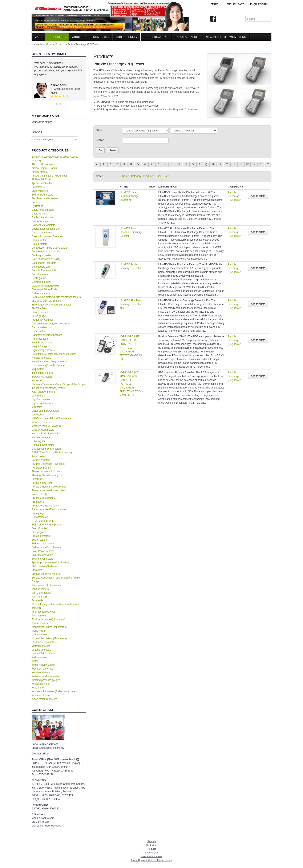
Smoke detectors (41, 536)
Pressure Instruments (44, 498)
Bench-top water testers (45, 198)
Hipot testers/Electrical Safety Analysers (54, 354)
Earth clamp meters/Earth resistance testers (56, 297)
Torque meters (40, 623)
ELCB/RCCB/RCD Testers (46, 301)
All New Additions (41, 179)
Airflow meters (40, 172)
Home (49, 44)
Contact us (152, 845)
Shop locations (156, 37)
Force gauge (39, 316)
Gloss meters (39, 331)
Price (159, 176)
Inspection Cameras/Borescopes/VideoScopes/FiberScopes (59, 382)
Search (215, 4)
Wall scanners (39, 657)
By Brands (37, 206)
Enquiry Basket (187, 37)
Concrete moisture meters (46, 252)
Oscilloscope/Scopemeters (47, 449)
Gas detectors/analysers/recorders (51, 324)
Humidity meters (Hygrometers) (49, 362)
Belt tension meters (42, 195)
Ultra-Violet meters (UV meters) (49, 638)
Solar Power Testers (43, 551)
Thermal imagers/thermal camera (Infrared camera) (55, 606)
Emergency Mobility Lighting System (52, 305)
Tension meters (40, 589)
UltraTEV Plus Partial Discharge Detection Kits (131, 304)
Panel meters (39, 456)
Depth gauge (39, 278)
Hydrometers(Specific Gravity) (48, 365)
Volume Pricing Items (43, 654)
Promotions (38, 502)
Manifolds (37, 407)
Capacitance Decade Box (46, 229)
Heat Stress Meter (42, 343)
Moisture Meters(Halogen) (46, 426)
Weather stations (41, 672)
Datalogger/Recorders (44, 263)
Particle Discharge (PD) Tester (49, 464)
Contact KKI (127, 37)
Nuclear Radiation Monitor (46, 434)
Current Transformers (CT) (46, 259)
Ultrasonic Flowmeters (44, 642)
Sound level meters (42, 559)
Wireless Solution (41, 695)
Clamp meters (39, 240)
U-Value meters (40, 635)
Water (35, 661)
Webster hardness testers (46, 676)
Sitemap (151, 841)
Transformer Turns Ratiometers (49, 627)
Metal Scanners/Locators (46, 411)
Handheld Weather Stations (47, 335)
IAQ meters (38, 369)
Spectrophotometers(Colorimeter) (50, 563)
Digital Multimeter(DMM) (45, 286)
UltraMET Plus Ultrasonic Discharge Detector (131, 232)
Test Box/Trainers (41, 593)
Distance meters (41, 293)
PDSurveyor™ (106, 102)
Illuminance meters (42, 373)
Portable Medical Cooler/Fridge (49, 487)
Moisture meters (41, 422)
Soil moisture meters (43, 544)
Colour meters (39, 244)
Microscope (38, 415)
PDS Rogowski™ (107, 110)
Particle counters (41, 460)
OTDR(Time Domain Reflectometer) (52, 453)
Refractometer (40, 517)
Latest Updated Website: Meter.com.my (151, 860)
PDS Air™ (103, 106)
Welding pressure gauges (46, 680)
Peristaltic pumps (41, 468)
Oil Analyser (38, 441)
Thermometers (40, 616)
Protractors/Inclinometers (46, 506)
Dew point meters (41, 282)
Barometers (38, 187)
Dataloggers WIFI (41, 267)
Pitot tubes (38, 479)
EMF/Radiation (40, 308)
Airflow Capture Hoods (44, 168)
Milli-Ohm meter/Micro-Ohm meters (51, 418)
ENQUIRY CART (235, 4)
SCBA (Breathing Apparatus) (48, 525)
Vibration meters (41, 646)
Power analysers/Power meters (49, 490)
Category (136, 176)
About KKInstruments (91, 37)
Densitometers (40, 274)
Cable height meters (43, 210)
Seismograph (39, 532)
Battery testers (40, 191)
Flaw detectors (40, 312)
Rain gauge (38, 513)
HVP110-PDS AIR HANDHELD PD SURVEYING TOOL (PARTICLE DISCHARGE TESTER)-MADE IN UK (131, 348)
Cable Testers (39, 214)
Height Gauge (39, 346)
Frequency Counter (42, 320)
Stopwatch (37, 570)
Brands (36, 202)
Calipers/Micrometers (43, 225)
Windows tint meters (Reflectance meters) (55, 691)
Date (166, 176)
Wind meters (39, 688)
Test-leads (37, 600)
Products (57, 37)
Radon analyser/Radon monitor (49, 509)
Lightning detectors (42, 403)
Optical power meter (43, 445)
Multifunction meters (43, 430)
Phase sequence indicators (47, 472)
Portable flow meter (42, 483)
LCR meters (38, 396)
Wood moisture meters (44, 699)
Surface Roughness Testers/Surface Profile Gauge (56, 580)
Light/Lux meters (41, 399)
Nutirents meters (41, 437)
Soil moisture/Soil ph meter (47, 547)
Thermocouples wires (44, 612)
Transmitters (39, 631)
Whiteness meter (41, 684)
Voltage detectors (41, 650)
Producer (148, 176)
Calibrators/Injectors (43, 221)
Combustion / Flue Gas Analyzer (50, 248)
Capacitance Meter (42, 233)
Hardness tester (41, 339)
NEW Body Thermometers (226, 37)
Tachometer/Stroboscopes (46, 585)
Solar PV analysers (42, 555)
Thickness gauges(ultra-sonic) (48, 619)
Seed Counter (39, 528)
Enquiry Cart (151, 853)
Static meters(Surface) (44, 566)
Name (126, 176)
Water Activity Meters (43, 665)
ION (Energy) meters (43, 392)
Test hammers (39, 597)
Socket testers (40, 540)
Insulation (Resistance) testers (49, 388)
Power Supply (39, 494)
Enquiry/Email (259, 4)
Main (38, 37)
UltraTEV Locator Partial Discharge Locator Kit (129, 196)
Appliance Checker (42, 183)
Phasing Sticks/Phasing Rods (48, 475)
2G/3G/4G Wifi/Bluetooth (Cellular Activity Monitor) (55, 159)
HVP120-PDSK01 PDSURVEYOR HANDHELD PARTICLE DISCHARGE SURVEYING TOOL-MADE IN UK (131, 384)
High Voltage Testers (43, 350)
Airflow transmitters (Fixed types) (50, 176)
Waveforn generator (43, 669)
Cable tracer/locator (43, 217)
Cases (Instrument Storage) (47, 236)
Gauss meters (39, 327)
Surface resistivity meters (46, 574)
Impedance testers (42, 377)
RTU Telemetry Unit (43, 521)
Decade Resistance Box (45, 271)
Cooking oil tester (41, 255)
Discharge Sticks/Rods (44, 289)
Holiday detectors (41, 358)
